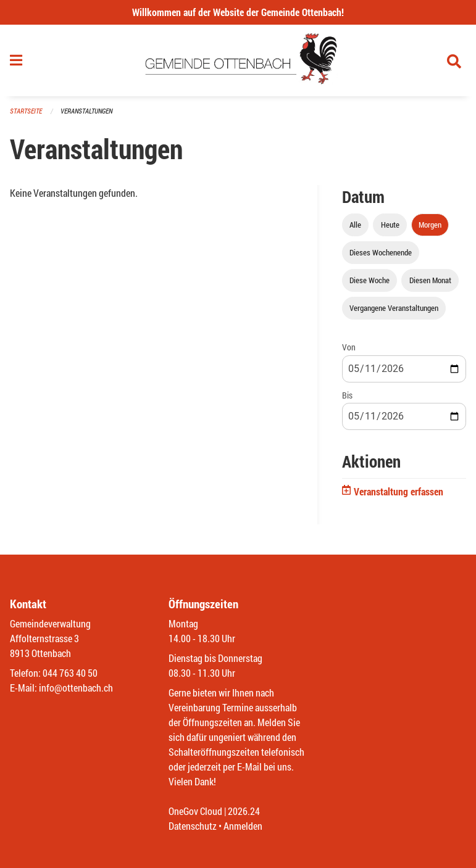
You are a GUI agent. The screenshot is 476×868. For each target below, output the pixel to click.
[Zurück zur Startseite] (238, 60)
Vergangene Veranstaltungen (394, 308)
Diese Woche (370, 280)
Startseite (26, 111)
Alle (355, 225)
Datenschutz (193, 826)
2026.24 (244, 811)
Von (349, 347)
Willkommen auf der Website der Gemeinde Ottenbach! (238, 12)
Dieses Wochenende (381, 252)
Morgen (430, 225)
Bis (347, 395)
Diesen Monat (430, 280)
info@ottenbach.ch (76, 688)
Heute (390, 225)
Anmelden (243, 826)
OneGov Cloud (195, 811)
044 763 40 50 (70, 673)
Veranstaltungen (86, 111)
